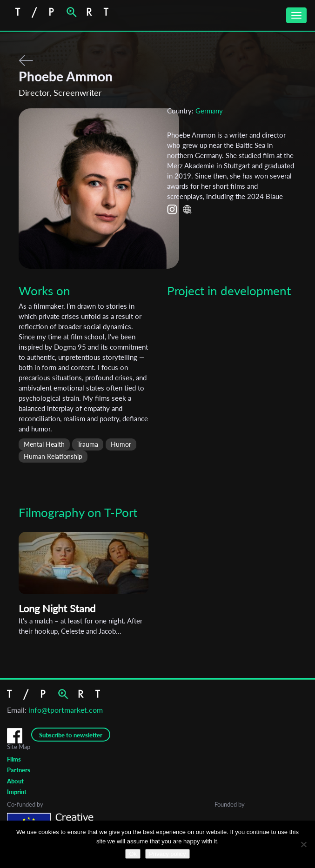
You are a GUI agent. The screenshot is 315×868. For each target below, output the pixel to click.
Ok (133, 854)
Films (14, 759)
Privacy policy (167, 854)
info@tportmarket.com (66, 710)
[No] (303, 844)
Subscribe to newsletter (71, 735)
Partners (19, 770)
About (15, 781)
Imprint (17, 792)
